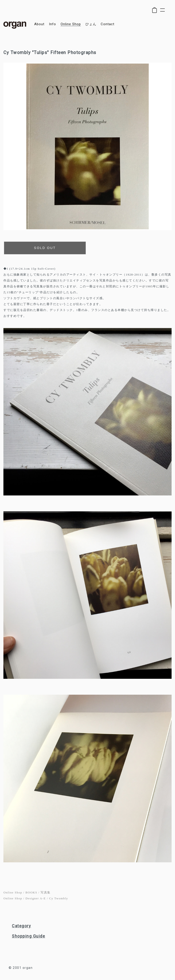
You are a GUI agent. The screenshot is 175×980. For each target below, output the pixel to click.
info (53, 24)
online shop (71, 24)
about (39, 24)
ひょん (91, 24)
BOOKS (31, 892)
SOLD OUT (45, 248)
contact (108, 24)
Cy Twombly (59, 898)
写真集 (46, 892)
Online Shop (13, 892)
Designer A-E (36, 898)
